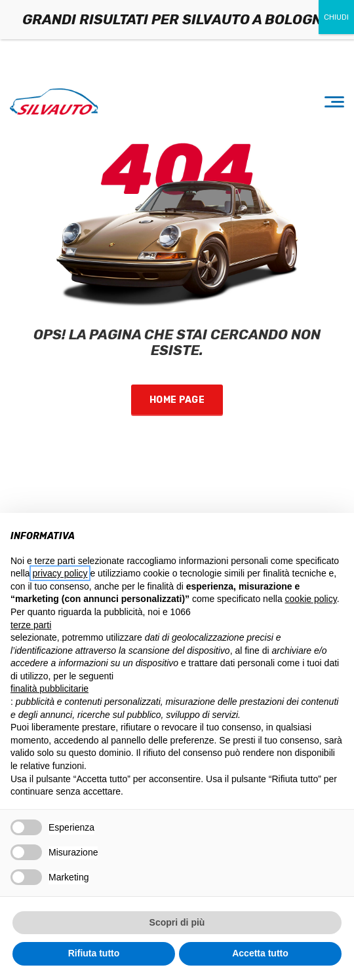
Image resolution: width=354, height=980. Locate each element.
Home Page (177, 400)
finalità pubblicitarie (49, 688)
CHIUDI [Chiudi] (336, 17)
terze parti (31, 625)
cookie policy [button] (311, 599)
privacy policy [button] (60, 573)
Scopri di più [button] (177, 922)
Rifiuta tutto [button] (94, 953)
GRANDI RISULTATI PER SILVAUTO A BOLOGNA (177, 19)
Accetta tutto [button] (260, 953)
